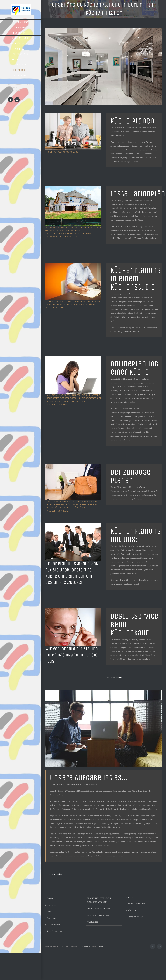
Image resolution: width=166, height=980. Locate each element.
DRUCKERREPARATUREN (99, 909)
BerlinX (101, 946)
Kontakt (50, 898)
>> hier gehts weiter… (55, 874)
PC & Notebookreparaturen (99, 915)
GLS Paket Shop (94, 922)
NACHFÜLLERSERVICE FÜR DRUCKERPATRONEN (99, 900)
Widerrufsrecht (53, 925)
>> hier (119, 678)
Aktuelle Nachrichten (136, 904)
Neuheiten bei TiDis (136, 917)
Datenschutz (52, 918)
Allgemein (132, 910)
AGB (49, 912)
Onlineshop (86, 946)
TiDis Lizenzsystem (55, 931)
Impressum (52, 905)
